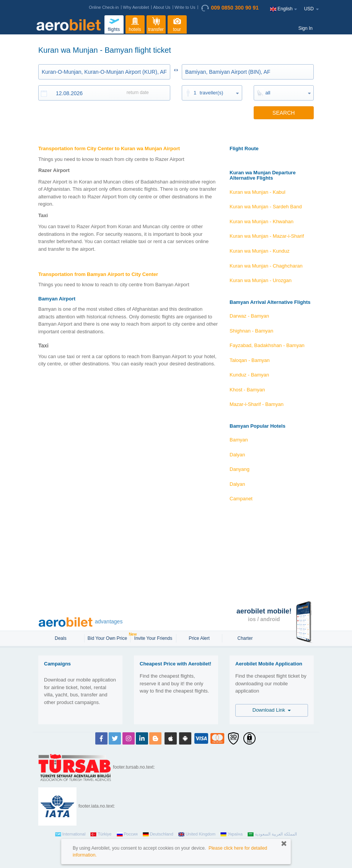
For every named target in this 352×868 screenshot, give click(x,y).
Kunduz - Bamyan (249, 375)
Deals (61, 638)
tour (177, 24)
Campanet (241, 499)
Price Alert (199, 638)
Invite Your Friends (153, 638)
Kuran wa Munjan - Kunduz (260, 251)
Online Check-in (104, 7)
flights (114, 24)
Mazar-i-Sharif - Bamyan (257, 404)
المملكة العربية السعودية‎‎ (272, 834)
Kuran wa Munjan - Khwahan (262, 221)
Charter (245, 638)
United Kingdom (197, 834)
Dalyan (237, 455)
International (70, 834)
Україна (231, 834)
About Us (162, 7)
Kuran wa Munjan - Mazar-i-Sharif (267, 236)
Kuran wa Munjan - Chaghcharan (266, 266)
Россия (127, 834)
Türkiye (101, 834)
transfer (156, 24)
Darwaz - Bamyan (249, 316)
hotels (135, 24)
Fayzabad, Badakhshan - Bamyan (267, 345)
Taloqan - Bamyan (250, 360)
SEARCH (284, 113)
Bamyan (239, 440)
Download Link (272, 710)
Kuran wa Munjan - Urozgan (261, 280)
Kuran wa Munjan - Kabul (257, 192)
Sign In (306, 28)
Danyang (240, 469)
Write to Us (185, 7)
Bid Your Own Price (108, 638)
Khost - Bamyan (247, 390)
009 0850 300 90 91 (230, 8)
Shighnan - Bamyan (251, 331)
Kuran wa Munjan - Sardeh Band (266, 207)
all (268, 93)
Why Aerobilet (136, 7)
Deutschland (158, 834)
